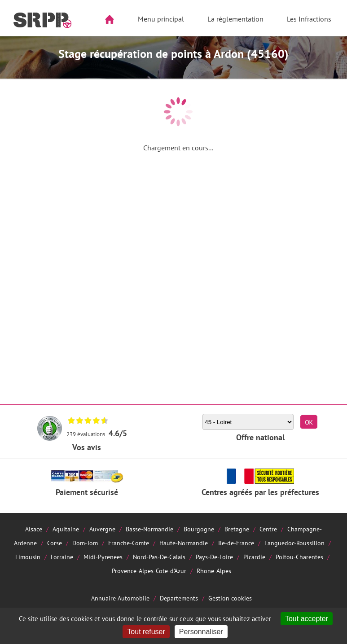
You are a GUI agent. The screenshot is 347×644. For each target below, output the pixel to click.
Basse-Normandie (149, 529)
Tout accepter (307, 619)
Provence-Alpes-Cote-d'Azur (149, 571)
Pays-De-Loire (214, 557)
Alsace (34, 529)
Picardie (254, 557)
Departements (179, 598)
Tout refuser (146, 632)
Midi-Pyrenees (103, 557)
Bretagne (237, 529)
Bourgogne (199, 529)
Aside (12, 48)
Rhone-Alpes (214, 571)
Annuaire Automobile (120, 598)
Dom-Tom (85, 543)
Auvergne (102, 529)
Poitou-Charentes (299, 557)
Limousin (28, 557)
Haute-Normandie (184, 543)
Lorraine (62, 557)
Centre (268, 529)
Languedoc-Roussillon (294, 543)
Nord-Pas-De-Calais (159, 557)
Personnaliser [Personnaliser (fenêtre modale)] (201, 632)
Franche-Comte (129, 543)
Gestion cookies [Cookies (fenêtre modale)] (230, 598)
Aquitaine (66, 529)
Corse (55, 543)
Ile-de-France (236, 543)
